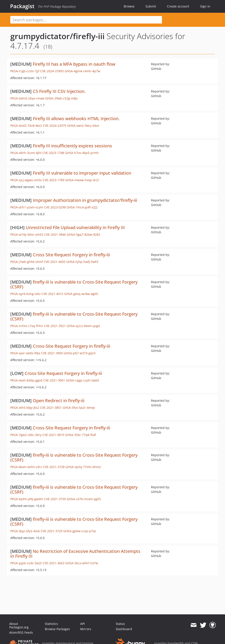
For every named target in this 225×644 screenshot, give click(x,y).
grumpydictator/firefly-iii (57, 36)
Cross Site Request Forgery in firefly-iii (71, 255)
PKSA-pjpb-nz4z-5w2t (26, 563)
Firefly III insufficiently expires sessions (72, 146)
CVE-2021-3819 (53, 435)
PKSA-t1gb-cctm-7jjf (25, 71)
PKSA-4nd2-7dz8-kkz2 (26, 126)
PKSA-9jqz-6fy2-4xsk (25, 531)
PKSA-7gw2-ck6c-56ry (26, 435)
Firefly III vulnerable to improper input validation (82, 173)
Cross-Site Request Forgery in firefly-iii (71, 346)
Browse (129, 6)
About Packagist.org (19, 625)
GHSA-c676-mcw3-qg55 (84, 499)
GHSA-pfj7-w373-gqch (80, 353)
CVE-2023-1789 (54, 180)
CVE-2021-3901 (54, 380)
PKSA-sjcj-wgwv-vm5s (26, 180)
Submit (151, 6)
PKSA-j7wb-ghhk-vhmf (27, 262)
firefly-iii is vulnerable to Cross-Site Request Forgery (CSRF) (74, 284)
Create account (178, 6)
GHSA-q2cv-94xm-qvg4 (83, 326)
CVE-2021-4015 (52, 294)
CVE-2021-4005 (55, 262)
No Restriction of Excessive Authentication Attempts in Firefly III (75, 554)
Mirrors (86, 629)
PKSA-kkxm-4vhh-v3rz (26, 467)
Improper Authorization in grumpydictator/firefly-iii (85, 200)
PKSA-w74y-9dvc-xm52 (27, 234)
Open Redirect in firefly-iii (59, 401)
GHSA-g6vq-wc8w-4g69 (81, 294)
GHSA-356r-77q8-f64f (81, 435)
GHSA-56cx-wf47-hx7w (82, 563)
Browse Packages (57, 629)
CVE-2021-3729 (52, 531)
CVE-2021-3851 (51, 408)
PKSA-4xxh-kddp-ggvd (26, 380)
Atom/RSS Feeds (21, 632)
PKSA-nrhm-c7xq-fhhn (27, 326)
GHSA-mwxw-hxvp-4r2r (82, 180)
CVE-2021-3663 (54, 563)
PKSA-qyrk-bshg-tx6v (25, 294)
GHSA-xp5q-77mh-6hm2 (83, 467)
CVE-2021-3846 (55, 234)
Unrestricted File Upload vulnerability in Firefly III (75, 227)
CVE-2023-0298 (55, 207)
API (83, 624)
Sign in (205, 6)
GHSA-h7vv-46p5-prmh (82, 153)
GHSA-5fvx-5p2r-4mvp (79, 408)
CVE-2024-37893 (52, 71)
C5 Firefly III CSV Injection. (59, 91)
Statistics (51, 624)
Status (120, 624)
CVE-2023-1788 (53, 153)
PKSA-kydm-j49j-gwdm (27, 499)
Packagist (22, 6)
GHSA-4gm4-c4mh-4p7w (82, 71)
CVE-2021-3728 (54, 467)
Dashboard (124, 629)
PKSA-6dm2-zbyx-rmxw (27, 98)
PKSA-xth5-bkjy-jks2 (25, 408)
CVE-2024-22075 (55, 126)
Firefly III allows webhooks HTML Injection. (76, 118)
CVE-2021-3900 (52, 353)
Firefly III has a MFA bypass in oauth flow (74, 64)
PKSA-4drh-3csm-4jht (26, 153)
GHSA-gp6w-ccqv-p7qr (80, 531)
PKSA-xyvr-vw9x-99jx (25, 353)
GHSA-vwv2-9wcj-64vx (83, 126)
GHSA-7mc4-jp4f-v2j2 (82, 207)
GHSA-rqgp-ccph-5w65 (83, 380)
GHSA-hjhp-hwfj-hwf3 (82, 262)
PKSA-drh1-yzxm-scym (27, 207)
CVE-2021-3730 (55, 499)
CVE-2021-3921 (55, 326)
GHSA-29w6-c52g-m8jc (62, 98)
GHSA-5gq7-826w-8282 (83, 234)
